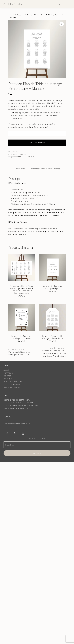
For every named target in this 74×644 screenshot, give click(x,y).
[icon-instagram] (23, 433)
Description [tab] (20, 169)
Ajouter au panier (37, 143)
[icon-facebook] (7, 433)
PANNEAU (31, 157)
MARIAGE (22, 157)
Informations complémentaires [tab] (45, 169)
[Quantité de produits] (37, 134)
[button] (62, 24)
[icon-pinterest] (15, 433)
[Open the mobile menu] (68, 4)
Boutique (21, 15)
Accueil (11, 15)
